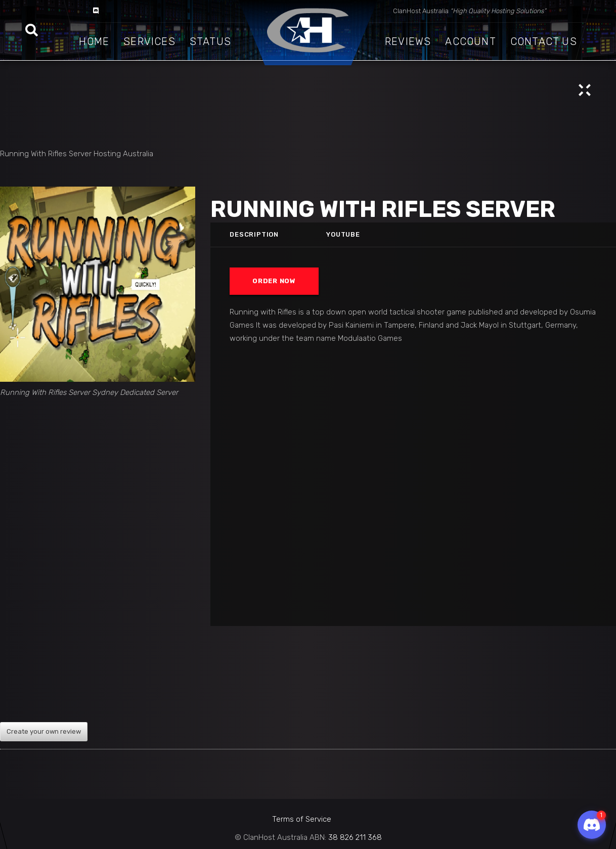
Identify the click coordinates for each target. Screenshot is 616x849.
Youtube (343, 234)
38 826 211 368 (355, 837)
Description (254, 234)
